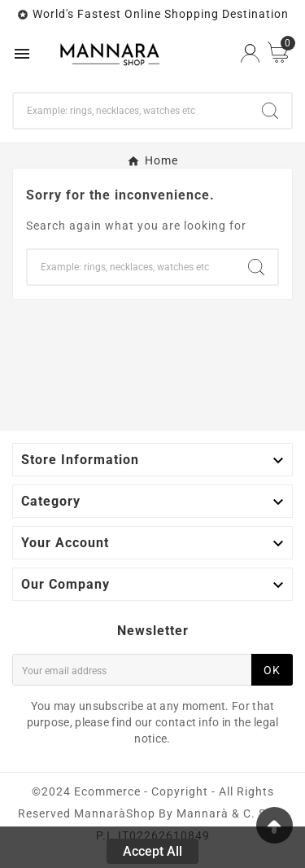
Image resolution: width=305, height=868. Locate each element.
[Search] (131, 111)
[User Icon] (250, 53)
